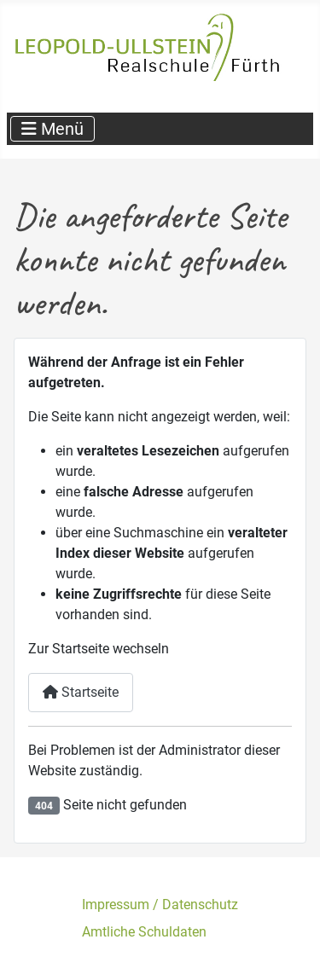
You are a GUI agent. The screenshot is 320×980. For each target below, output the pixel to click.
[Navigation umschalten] (52, 129)
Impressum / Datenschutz (160, 905)
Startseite (81, 692)
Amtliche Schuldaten (144, 932)
